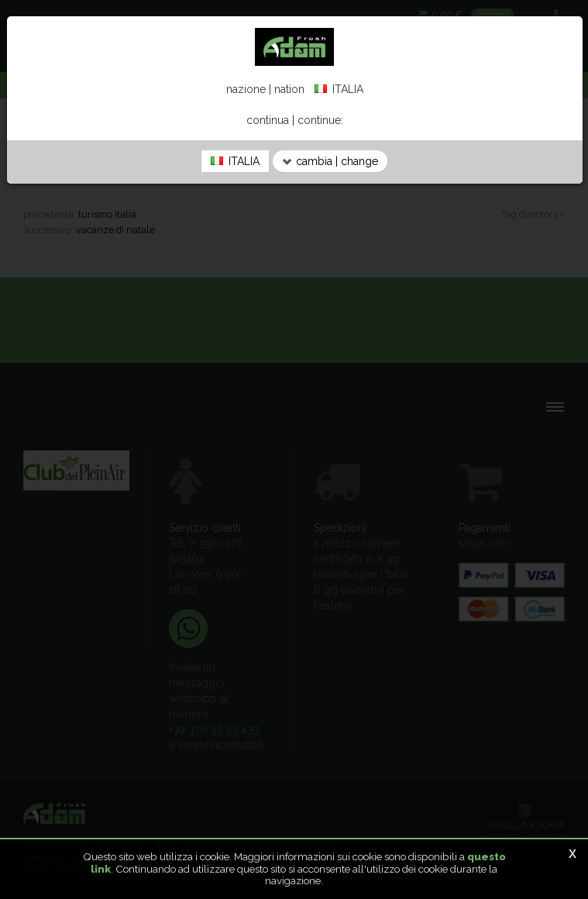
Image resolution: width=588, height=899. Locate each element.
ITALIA (235, 161)
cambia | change (330, 161)
